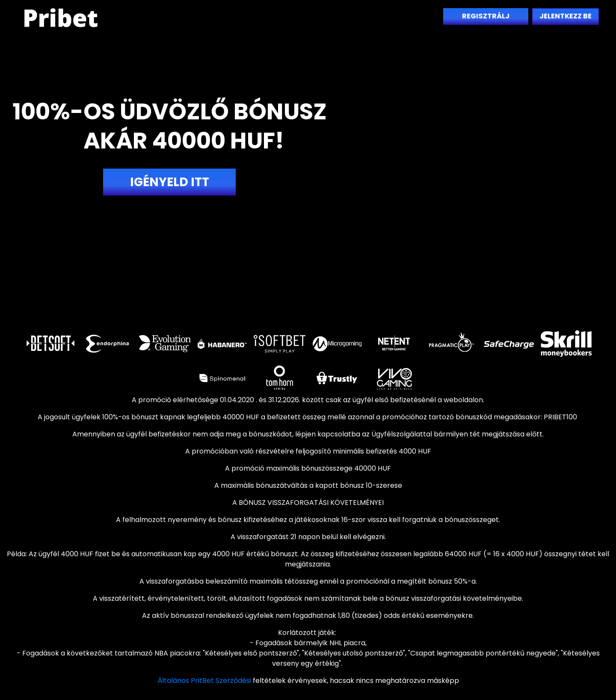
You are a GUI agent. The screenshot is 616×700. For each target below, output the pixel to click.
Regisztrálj (486, 16)
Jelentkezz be (566, 16)
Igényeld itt (170, 182)
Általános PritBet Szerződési (204, 681)
